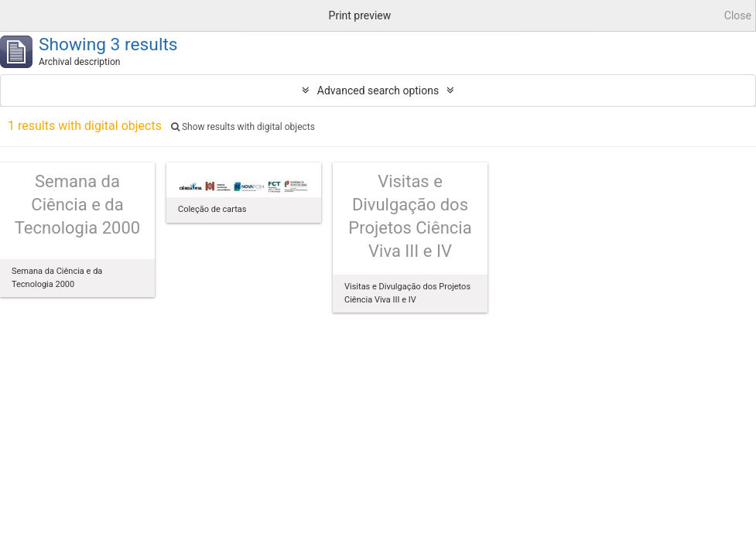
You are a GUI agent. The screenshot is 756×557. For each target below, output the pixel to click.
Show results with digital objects (243, 127)
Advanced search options (378, 91)
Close (738, 15)
